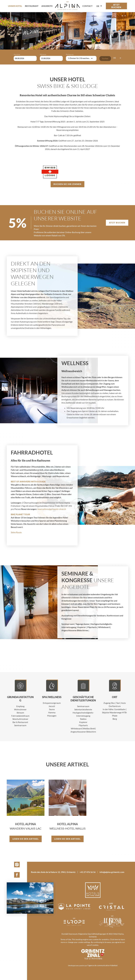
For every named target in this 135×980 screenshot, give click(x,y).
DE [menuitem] (98, 6)
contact (87, 6)
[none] (99, 6)
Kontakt (65, 934)
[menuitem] (99, 6)
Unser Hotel (15, 6)
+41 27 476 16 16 (88, 872)
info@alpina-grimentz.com (112, 872)
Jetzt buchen (116, 6)
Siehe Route (16, 532)
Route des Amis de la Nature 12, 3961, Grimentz (53, 872)
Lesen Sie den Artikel (26, 839)
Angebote (47, 6)
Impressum (73, 934)
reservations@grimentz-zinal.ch (52, 509)
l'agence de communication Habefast (102, 965)
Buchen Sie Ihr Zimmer (67, 184)
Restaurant (32, 6)
